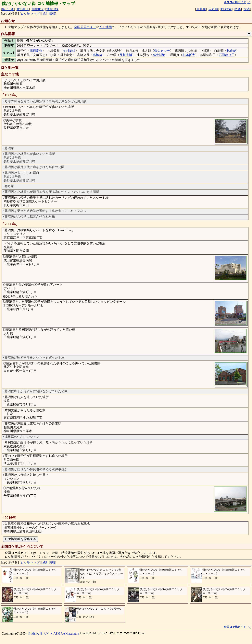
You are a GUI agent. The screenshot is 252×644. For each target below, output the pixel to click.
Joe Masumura (70, 633)
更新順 (201, 9)
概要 (238, 9)
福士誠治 (159, 55)
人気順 (213, 9)
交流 (247, 9)
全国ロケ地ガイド (40, 633)
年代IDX (8, 9)
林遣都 (231, 51)
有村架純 (69, 51)
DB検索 (226, 9)
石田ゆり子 (227, 55)
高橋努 (97, 55)
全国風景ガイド (85, 27)
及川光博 (126, 55)
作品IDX (23, 9)
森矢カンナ (162, 51)
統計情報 (49, 14)
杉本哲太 (189, 55)
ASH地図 (106, 27)
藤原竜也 (36, 51)
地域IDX (52, 9)
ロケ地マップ (30, 14)
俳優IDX (38, 9)
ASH (57, 633)
